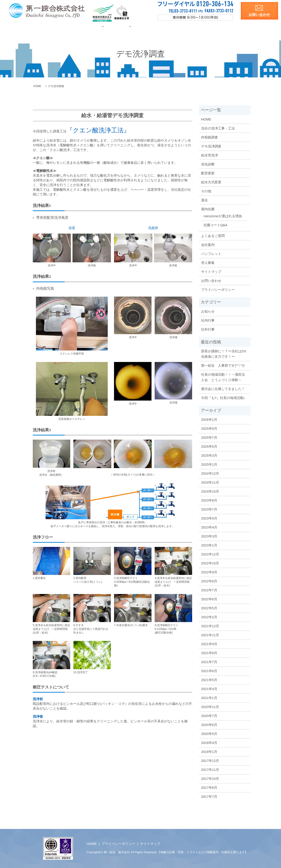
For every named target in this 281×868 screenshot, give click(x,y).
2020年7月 (209, 716)
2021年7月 (209, 662)
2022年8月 (209, 581)
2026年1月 (209, 419)
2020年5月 (209, 733)
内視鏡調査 (210, 137)
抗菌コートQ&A (216, 225)
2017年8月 (209, 787)
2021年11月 (210, 635)
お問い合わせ (211, 280)
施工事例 (128, 26)
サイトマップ (211, 271)
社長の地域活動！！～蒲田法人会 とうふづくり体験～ (223, 377)
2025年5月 (209, 446)
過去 (204, 200)
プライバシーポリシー (218, 289)
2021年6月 (209, 671)
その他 (206, 191)
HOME (49, 26)
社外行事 (208, 329)
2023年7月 (209, 509)
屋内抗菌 (153, 26)
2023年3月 (209, 536)
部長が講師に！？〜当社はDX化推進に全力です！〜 (224, 354)
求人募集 (230, 26)
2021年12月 (210, 626)
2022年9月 (209, 572)
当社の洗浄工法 (74, 26)
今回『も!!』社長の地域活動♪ (223, 398)
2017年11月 (210, 769)
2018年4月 (209, 742)
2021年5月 (209, 680)
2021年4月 (209, 689)
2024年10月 (210, 491)
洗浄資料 (209, 26)
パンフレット (211, 253)
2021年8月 (209, 653)
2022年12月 (210, 554)
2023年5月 (209, 518)
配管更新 (208, 173)
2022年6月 (209, 599)
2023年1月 (209, 545)
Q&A (170, 26)
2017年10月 (210, 778)
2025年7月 (209, 437)
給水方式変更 (211, 182)
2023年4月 (209, 527)
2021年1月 (209, 698)
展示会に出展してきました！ (223, 389)
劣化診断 (208, 164)
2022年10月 (210, 563)
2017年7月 (209, 796)
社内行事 (208, 320)
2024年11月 (210, 482)
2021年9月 (209, 644)
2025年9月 (209, 428)
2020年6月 (209, 724)
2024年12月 (210, 473)
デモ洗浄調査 (211, 146)
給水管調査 (102, 26)
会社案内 (188, 26)
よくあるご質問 (213, 236)
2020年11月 (210, 707)
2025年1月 (209, 464)
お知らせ (208, 311)
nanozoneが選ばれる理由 (223, 216)
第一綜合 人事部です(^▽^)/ (223, 365)
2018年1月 (209, 751)
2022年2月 (209, 617)
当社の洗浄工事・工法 (218, 128)
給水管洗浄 (210, 155)
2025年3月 (209, 455)
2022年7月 (209, 590)
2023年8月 (209, 500)
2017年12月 (210, 760)
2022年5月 (209, 608)
